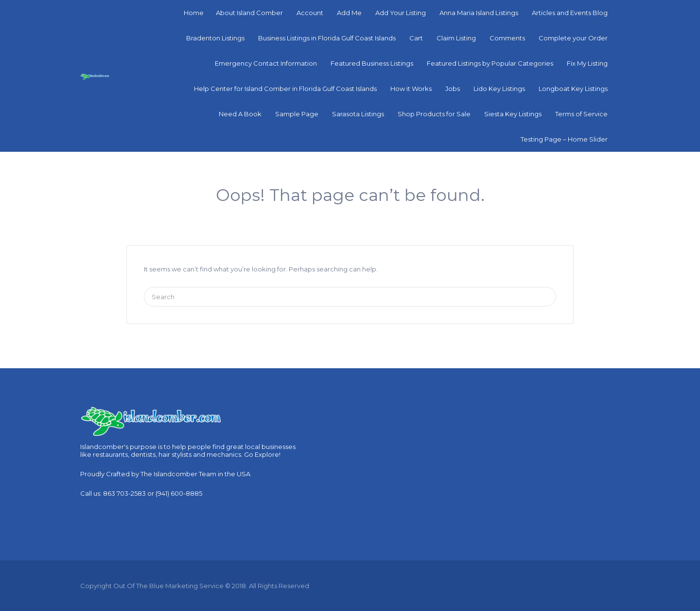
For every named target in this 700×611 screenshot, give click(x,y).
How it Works (411, 89)
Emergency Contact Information (266, 63)
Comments (507, 38)
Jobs (453, 89)
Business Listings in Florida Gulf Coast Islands (327, 38)
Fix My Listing (587, 63)
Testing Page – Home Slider (564, 139)
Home (194, 13)
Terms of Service (581, 114)
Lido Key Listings (499, 89)
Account (310, 13)
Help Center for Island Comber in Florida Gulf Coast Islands (285, 89)
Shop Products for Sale (434, 114)
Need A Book (240, 114)
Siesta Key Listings (513, 114)
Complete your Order (573, 38)
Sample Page (297, 114)
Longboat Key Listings (573, 89)
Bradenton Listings (215, 38)
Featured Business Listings (372, 63)
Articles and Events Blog (570, 13)
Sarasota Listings (358, 114)
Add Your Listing (401, 13)
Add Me (349, 13)
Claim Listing (456, 38)
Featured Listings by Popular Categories (490, 63)
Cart (416, 38)
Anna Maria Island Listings (479, 13)
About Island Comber (249, 13)
